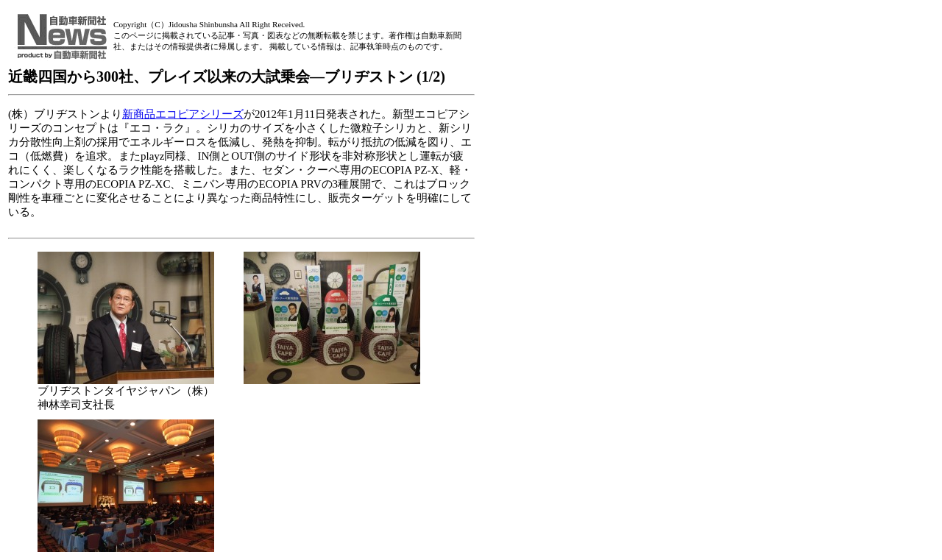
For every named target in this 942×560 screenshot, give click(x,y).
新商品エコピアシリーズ (183, 114)
